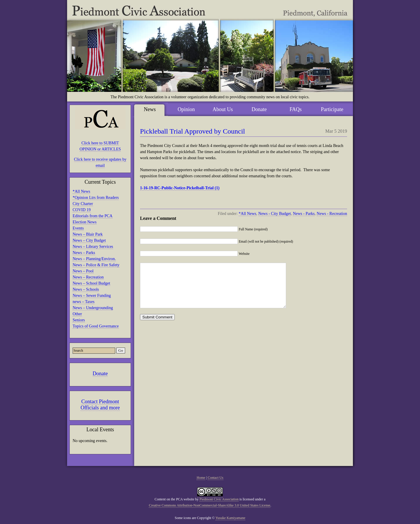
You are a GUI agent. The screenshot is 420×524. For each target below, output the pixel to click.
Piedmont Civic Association (219, 499)
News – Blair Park (88, 234)
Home (201, 478)
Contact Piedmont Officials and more (100, 405)
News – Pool (83, 271)
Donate (100, 374)
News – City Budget (89, 240)
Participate (332, 109)
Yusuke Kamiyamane (230, 518)
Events (78, 228)
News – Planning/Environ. (94, 259)
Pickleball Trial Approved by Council (192, 131)
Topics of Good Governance (96, 326)
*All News (81, 191)
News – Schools (86, 289)
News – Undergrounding (93, 308)
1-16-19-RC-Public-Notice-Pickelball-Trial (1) (180, 188)
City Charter (83, 204)
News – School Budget (91, 283)
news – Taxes (84, 302)
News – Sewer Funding (92, 296)
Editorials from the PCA (93, 216)
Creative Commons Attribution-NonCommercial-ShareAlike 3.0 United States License (209, 505)
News (150, 109)
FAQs (296, 109)
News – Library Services (93, 247)
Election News (85, 222)
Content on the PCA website (174, 499)
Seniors (79, 320)
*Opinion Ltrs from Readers (96, 198)
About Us (223, 109)
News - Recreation (332, 214)
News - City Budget (275, 214)
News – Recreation (88, 277)
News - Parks (304, 214)
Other (77, 314)
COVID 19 (82, 210)
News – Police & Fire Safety (96, 265)
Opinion (186, 109)
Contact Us (216, 478)
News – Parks (84, 253)
